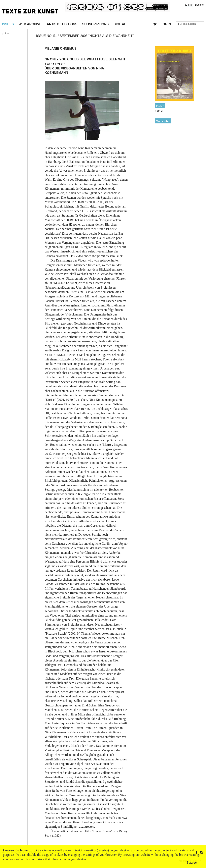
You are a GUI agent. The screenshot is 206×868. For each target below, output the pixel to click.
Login (166, 24)
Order (160, 106)
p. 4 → (6, 34)
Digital (120, 24)
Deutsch (200, 5)
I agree (192, 862)
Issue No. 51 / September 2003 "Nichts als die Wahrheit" (85, 36)
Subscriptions (96, 24)
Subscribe (163, 121)
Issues (8, 24)
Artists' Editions (62, 24)
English (189, 5)
